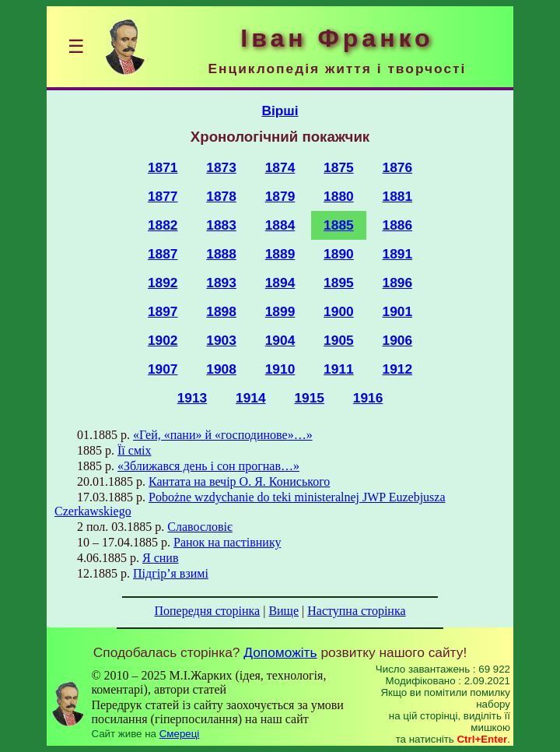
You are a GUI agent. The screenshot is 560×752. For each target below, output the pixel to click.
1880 (339, 196)
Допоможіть (280, 652)
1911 (339, 369)
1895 (339, 283)
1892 (163, 283)
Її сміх (134, 450)
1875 (339, 167)
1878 (221, 196)
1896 (398, 283)
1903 (221, 340)
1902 (163, 340)
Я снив (160, 558)
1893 (221, 283)
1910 (280, 369)
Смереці (180, 734)
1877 (163, 196)
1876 (398, 167)
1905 (339, 340)
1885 (339, 225)
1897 (163, 311)
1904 (280, 340)
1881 (398, 196)
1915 (309, 398)
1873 (221, 167)
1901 (398, 311)
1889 (280, 254)
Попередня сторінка (207, 611)
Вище (283, 611)
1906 (398, 340)
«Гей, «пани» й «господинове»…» (223, 435)
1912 (398, 369)
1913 (192, 398)
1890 (339, 254)
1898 (221, 311)
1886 (398, 225)
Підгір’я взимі (171, 573)
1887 (163, 254)
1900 (339, 311)
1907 (163, 369)
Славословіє (200, 527)
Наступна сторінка (356, 611)
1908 (221, 369)
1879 (280, 196)
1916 (368, 398)
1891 (398, 254)
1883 (221, 225)
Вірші (280, 111)
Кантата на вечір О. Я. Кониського (239, 481)
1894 (280, 283)
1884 (280, 225)
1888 (221, 254)
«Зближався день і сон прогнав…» (208, 466)
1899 (280, 311)
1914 (251, 398)
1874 (280, 167)
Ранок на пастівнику (227, 542)
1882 (163, 225)
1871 (163, 167)
